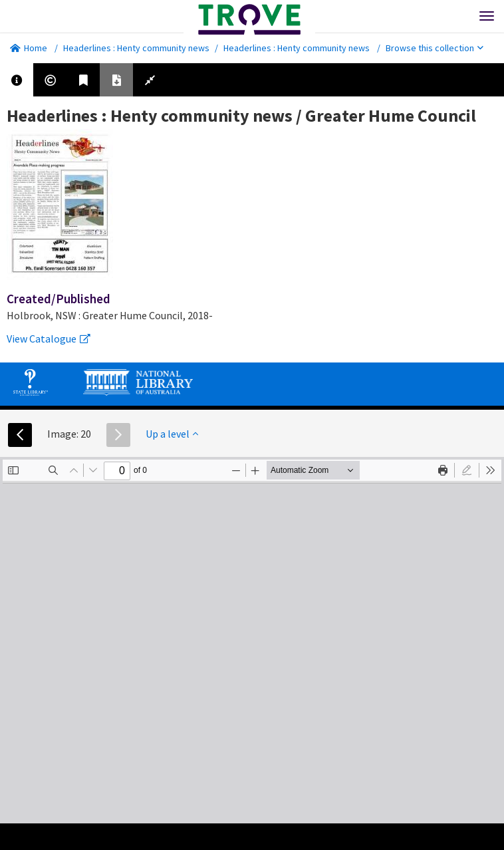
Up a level (172, 434)
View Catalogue (49, 339)
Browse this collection (435, 48)
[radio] (467, 470)
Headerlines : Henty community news (136, 48)
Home (29, 48)
